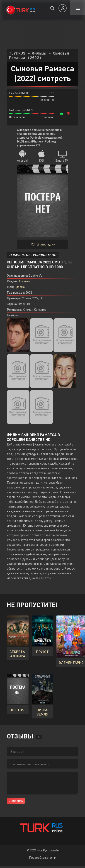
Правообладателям (43, 859)
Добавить (16, 802)
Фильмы (25, 283)
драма (20, 289)
